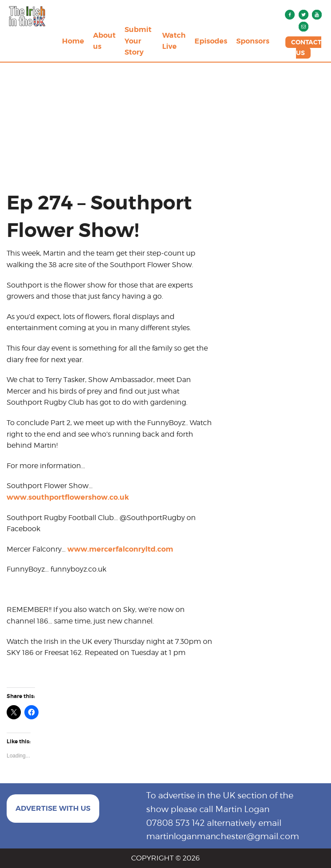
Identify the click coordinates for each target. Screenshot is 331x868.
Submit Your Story (138, 41)
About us (104, 41)
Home (73, 41)
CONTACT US (306, 47)
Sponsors (253, 41)
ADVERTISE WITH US (53, 808)
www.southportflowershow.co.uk (68, 497)
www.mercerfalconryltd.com (120, 549)
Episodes (211, 41)
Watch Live (174, 41)
